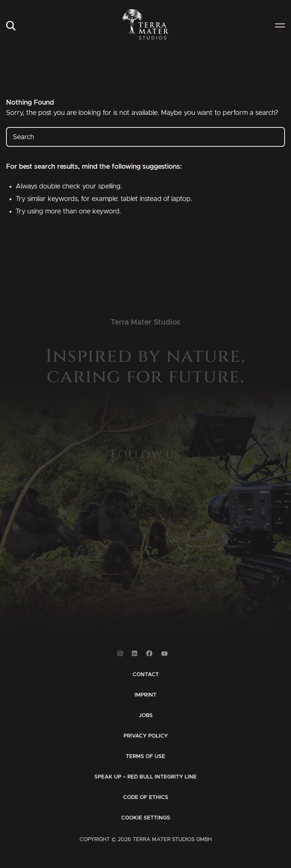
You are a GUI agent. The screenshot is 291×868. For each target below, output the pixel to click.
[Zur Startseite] (146, 24)
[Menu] (280, 26)
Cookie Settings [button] (146, 818)
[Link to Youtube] (164, 654)
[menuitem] (11, 26)
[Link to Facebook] (149, 654)
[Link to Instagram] (120, 654)
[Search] (11, 26)
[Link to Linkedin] (135, 654)
